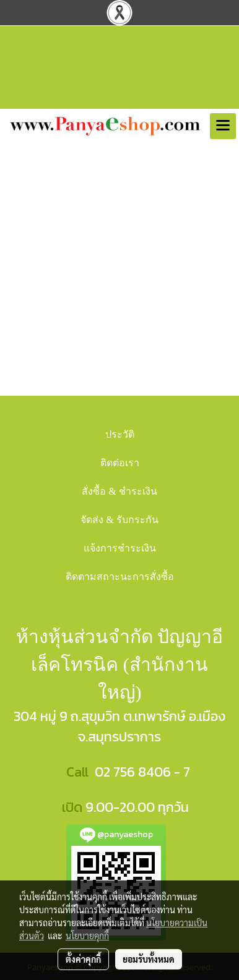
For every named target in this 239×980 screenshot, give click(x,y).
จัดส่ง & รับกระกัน (119, 520)
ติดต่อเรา (120, 463)
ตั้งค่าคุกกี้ (83, 959)
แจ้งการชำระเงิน (120, 548)
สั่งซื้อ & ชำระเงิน (119, 491)
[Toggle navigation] (223, 126)
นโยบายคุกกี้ (87, 935)
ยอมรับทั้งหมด (149, 959)
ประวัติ (120, 434)
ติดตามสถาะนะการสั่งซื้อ (120, 577)
